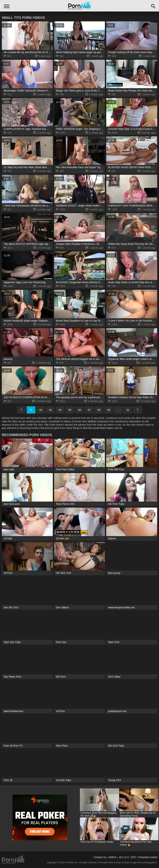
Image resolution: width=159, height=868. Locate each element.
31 (128, 410)
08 (99, 410)
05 (70, 410)
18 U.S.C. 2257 (128, 857)
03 (50, 410)
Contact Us (100, 857)
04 (60, 410)
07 (89, 410)
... (118, 410)
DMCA (112, 857)
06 (79, 410)
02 (41, 410)
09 (109, 410)
